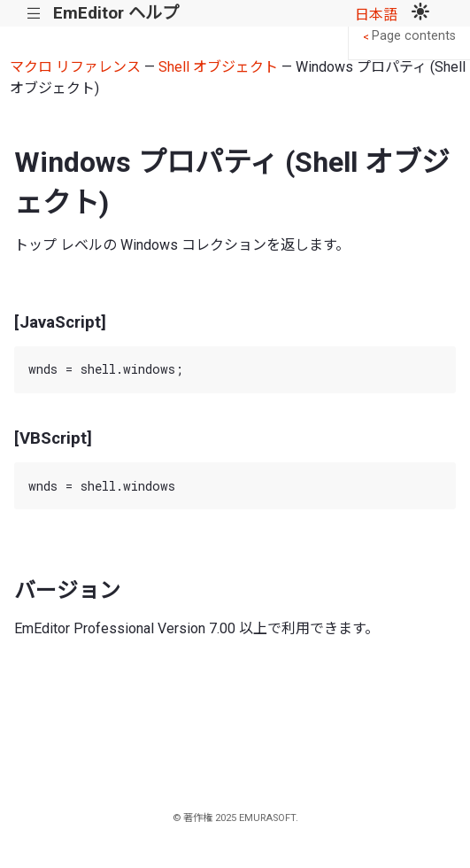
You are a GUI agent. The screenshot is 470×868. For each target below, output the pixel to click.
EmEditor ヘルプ (116, 13)
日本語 (376, 15)
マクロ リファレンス (75, 67)
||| (34, 14)
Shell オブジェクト (218, 67)
